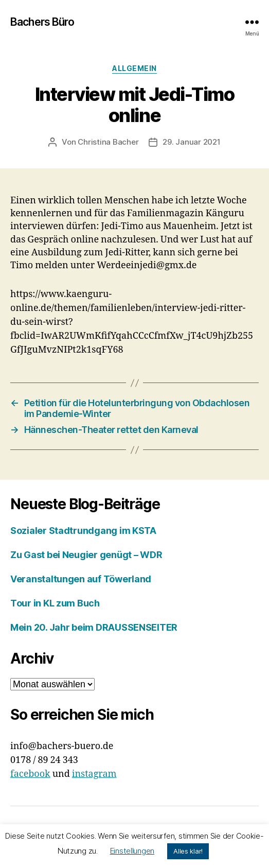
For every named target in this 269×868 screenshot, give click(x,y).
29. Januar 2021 (191, 142)
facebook (30, 774)
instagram (94, 774)
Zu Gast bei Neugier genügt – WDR (86, 555)
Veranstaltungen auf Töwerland (81, 579)
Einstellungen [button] (132, 851)
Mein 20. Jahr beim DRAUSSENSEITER (94, 627)
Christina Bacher (108, 142)
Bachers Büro (42, 22)
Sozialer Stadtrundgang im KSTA (83, 531)
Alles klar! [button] (188, 851)
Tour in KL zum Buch (55, 603)
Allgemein (134, 68)
